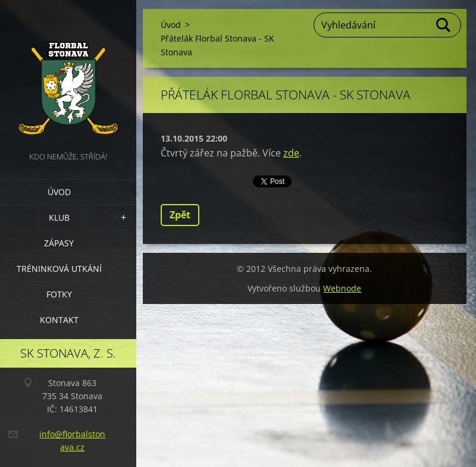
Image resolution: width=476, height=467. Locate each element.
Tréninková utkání (59, 269)
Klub (59, 217)
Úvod (59, 192)
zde (291, 153)
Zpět (180, 215)
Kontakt (59, 320)
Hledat (444, 25)
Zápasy (59, 243)
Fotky (59, 294)
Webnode (342, 288)
